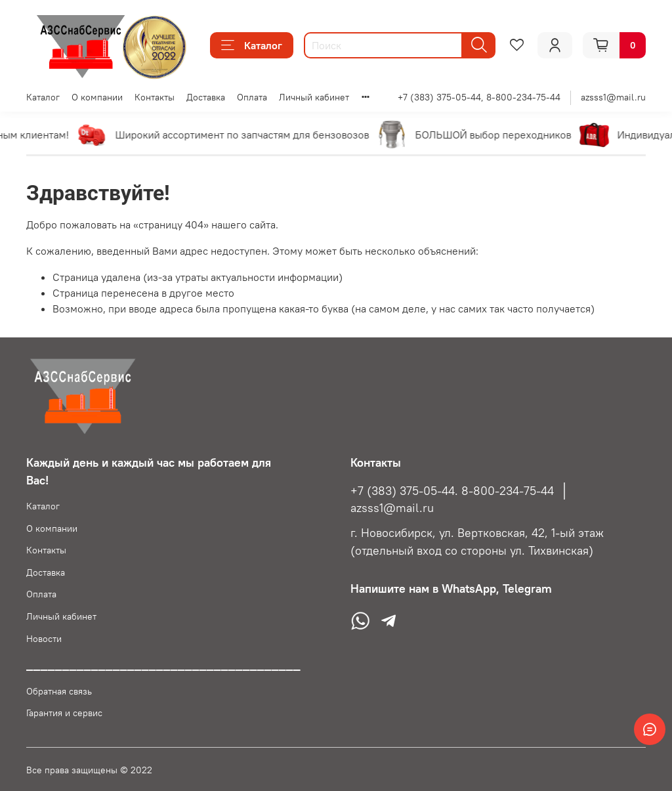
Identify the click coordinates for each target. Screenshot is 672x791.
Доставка (206, 97)
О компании (97, 97)
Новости (44, 639)
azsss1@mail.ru (613, 97)
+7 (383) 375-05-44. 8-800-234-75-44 (452, 491)
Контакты (155, 97)
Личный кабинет (314, 97)
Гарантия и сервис (64, 713)
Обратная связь (59, 691)
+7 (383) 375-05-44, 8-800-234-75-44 (479, 97)
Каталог (252, 45)
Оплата (252, 97)
